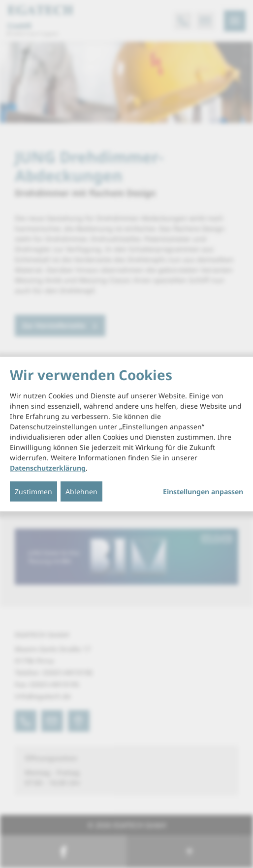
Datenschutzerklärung (48, 468)
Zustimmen (33, 492)
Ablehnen (81, 492)
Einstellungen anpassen (203, 492)
